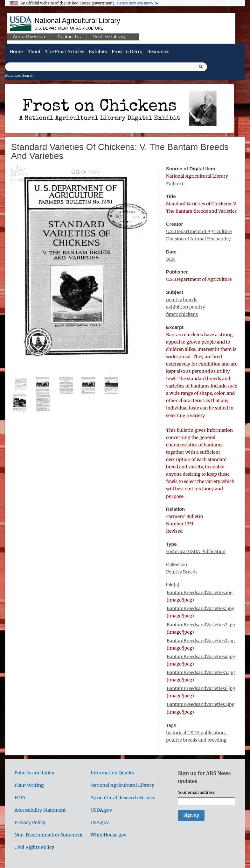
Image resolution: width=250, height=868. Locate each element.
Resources (158, 52)
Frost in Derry (127, 52)
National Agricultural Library (77, 21)
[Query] (106, 67)
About (34, 52)
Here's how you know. (135, 3)
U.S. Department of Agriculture (69, 28)
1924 (171, 259)
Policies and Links (35, 773)
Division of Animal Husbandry (198, 239)
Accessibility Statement (40, 810)
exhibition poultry (186, 307)
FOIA (20, 798)
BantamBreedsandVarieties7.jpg (201, 704)
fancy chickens (182, 314)
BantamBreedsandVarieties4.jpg (201, 657)
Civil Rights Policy (35, 847)
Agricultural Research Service (123, 798)
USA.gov (100, 822)
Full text (175, 184)
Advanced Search (19, 75)
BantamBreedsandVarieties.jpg (200, 593)
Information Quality (113, 773)
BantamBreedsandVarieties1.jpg (201, 608)
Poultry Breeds (182, 572)
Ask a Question (29, 37)
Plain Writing (29, 785)
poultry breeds (182, 300)
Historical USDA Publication (196, 551)
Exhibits (98, 52)
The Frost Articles (65, 52)
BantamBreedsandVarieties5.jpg (201, 672)
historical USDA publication (195, 733)
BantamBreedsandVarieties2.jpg (201, 625)
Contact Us (69, 37)
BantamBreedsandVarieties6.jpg (201, 688)
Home (16, 52)
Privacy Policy (30, 822)
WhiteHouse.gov (109, 835)
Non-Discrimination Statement (49, 835)
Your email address (196, 792)
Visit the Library (109, 37)
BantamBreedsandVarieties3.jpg (201, 641)
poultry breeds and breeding (196, 740)
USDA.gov (101, 810)
